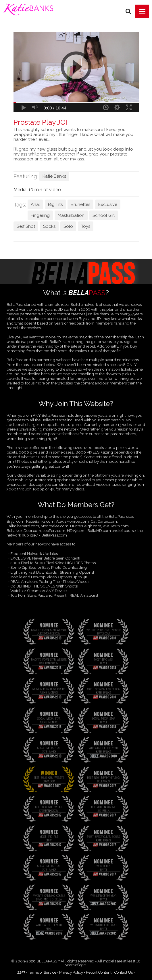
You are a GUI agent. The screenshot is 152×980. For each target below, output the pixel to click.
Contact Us (124, 972)
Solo (68, 226)
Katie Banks (54, 176)
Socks (49, 226)
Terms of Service (42, 972)
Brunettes (80, 204)
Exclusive (108, 204)
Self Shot (26, 226)
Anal (35, 204)
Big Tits (55, 204)
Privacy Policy (71, 972)
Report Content (99, 972)
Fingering (40, 215)
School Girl (104, 215)
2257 (21, 972)
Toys (86, 226)
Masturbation (71, 215)
